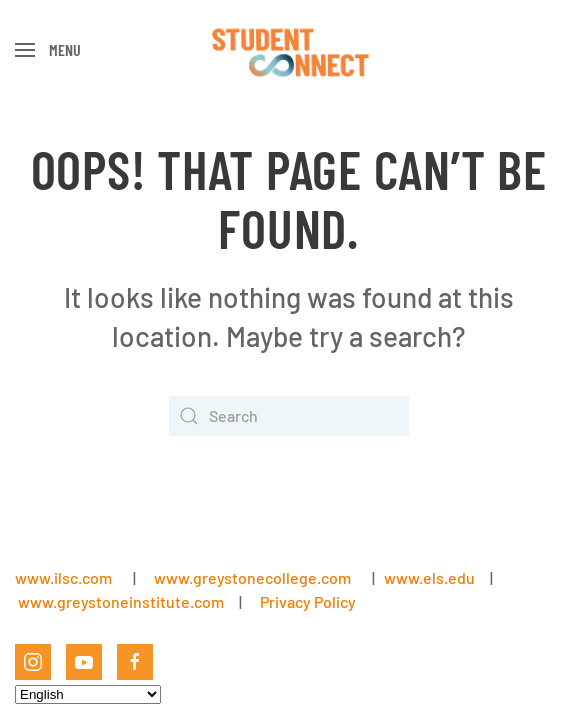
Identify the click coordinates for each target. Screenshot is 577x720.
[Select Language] (88, 694)
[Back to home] (288, 50)
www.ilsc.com (63, 577)
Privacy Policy (308, 601)
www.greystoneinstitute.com (121, 601)
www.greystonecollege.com (252, 577)
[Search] (289, 416)
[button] (48, 50)
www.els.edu (428, 577)
